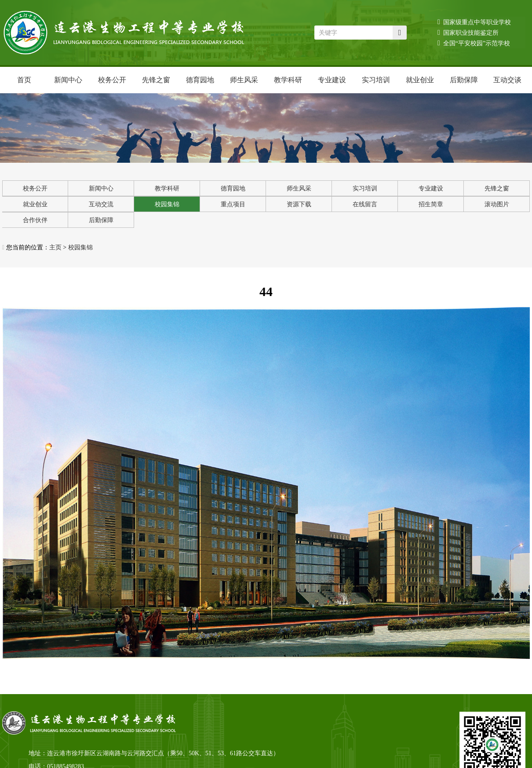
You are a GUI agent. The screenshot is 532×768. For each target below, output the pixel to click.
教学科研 (288, 80)
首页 (24, 80)
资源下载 (299, 204)
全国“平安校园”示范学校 (474, 43)
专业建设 (332, 80)
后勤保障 (464, 80)
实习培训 (376, 80)
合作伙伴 (35, 220)
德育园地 (200, 80)
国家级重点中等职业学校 (474, 22)
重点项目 (233, 204)
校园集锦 (167, 204)
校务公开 (112, 80)
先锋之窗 (156, 80)
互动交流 (101, 204)
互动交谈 (507, 80)
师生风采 (244, 80)
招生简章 (431, 204)
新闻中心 (68, 80)
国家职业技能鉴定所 (468, 32)
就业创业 (420, 80)
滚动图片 (497, 204)
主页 (55, 247)
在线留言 (365, 204)
